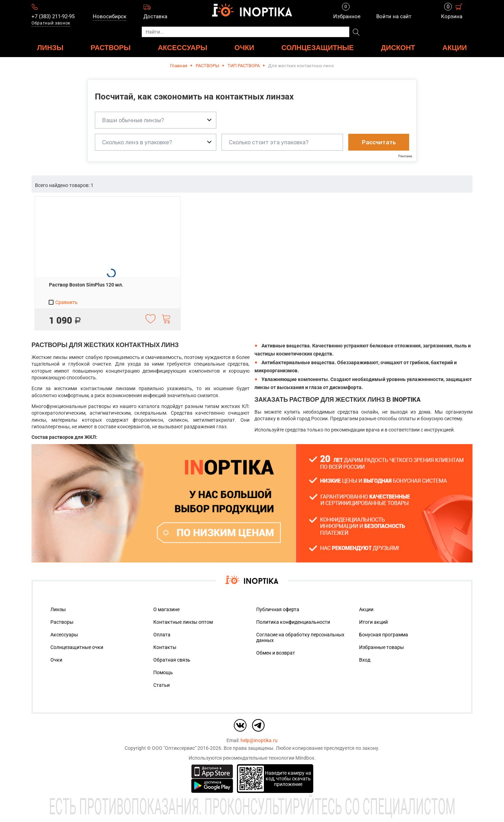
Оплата (162, 635)
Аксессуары (64, 635)
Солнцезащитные (318, 47)
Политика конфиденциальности (293, 622)
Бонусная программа (384, 635)
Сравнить (63, 302)
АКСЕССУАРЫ (183, 47)
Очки (56, 660)
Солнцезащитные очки (77, 647)
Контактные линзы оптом (183, 622)
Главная (179, 66)
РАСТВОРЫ (111, 47)
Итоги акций (373, 622)
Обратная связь (172, 660)
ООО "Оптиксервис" (174, 748)
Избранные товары (381, 647)
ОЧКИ (244, 47)
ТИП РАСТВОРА (244, 66)
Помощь (163, 672)
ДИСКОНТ (398, 47)
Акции (455, 47)
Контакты (165, 647)
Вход (365, 660)
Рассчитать (379, 142)
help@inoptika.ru (259, 740)
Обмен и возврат (276, 653)
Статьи (162, 685)
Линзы (58, 609)
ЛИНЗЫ (50, 47)
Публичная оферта (278, 609)
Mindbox (305, 758)
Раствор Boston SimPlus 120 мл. (86, 285)
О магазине (166, 609)
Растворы (62, 622)
